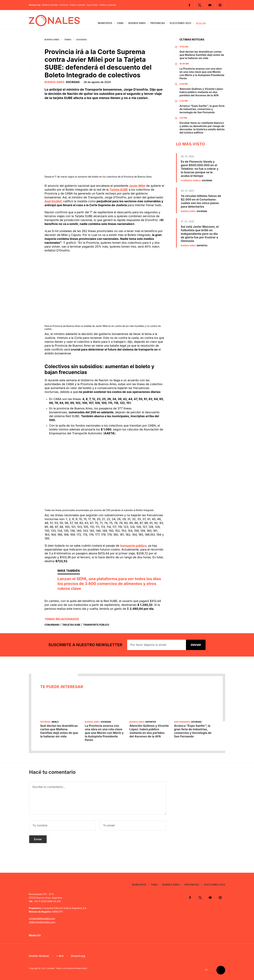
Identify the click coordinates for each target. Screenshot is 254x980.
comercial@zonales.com (42, 918)
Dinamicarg (78, 956)
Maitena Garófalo (50, 5)
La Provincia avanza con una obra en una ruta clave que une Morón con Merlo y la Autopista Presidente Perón (202, 73)
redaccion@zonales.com (42, 922)
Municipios (105, 23)
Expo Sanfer (92, 5)
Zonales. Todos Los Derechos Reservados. (67, 968)
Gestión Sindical (39, 956)
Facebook (189, 5)
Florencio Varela (191, 181)
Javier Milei (137, 186)
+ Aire (60, 956)
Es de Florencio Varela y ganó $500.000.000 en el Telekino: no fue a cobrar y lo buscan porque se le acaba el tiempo (200, 169)
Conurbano (52, 625)
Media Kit (35, 935)
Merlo (55, 722)
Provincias (158, 23)
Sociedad (81, 40)
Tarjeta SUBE (119, 190)
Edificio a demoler (108, 5)
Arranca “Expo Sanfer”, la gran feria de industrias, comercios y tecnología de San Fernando (202, 109)
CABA (120, 23)
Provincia (64, 5)
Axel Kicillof (53, 201)
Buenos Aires (137, 23)
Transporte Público (96, 625)
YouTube (210, 5)
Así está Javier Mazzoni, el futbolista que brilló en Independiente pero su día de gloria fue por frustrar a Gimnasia (200, 234)
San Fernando (182, 722)
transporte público (133, 546)
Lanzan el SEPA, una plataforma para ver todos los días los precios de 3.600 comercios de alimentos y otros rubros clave (109, 584)
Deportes (202, 246)
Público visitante (78, 5)
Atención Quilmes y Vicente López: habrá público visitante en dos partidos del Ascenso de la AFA (202, 92)
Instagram (220, 5)
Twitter (200, 5)
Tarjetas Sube (71, 625)
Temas (68, 40)
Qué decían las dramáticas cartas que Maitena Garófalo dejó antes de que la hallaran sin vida (202, 55)
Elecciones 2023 (180, 23)
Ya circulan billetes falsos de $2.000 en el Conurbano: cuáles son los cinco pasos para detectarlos (201, 201)
